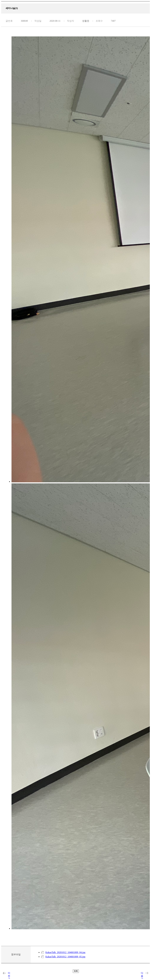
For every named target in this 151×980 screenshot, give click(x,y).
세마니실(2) (147, 973)
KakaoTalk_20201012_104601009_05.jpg (65, 957)
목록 (76, 971)
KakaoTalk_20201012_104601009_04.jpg (65, 952)
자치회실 (4, 973)
